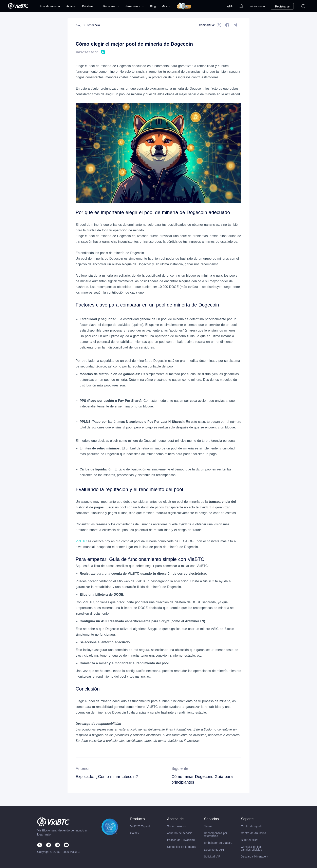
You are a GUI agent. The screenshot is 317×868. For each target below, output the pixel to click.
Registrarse (282, 6)
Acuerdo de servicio (180, 833)
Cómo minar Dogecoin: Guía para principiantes (202, 779)
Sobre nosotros (177, 826)
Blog (153, 6)
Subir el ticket (250, 840)
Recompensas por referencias (216, 834)
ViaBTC (81, 541)
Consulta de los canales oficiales (251, 848)
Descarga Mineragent (255, 856)
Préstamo (88, 6)
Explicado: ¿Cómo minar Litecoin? (107, 777)
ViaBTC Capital (140, 826)
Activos (71, 6)
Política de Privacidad (181, 840)
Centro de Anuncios (254, 833)
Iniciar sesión (258, 6)
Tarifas (208, 826)
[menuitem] (50, 6)
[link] (78, 25)
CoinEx (135, 833)
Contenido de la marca (182, 847)
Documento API (214, 850)
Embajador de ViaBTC (218, 843)
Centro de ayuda (252, 826)
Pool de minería (50, 6)
